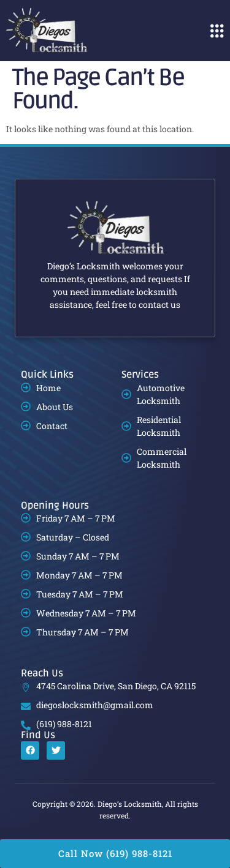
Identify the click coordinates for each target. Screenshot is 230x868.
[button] (217, 31)
